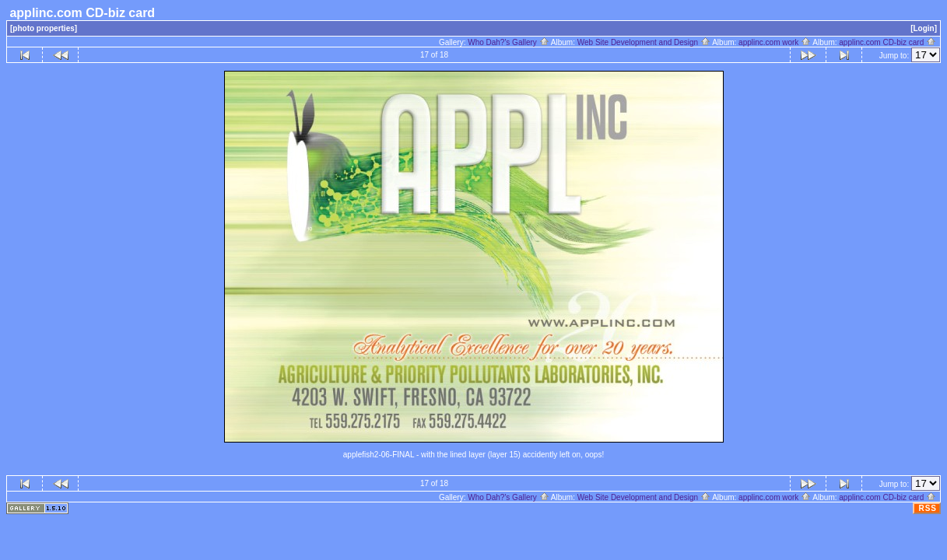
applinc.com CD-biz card (887, 42)
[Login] (924, 28)
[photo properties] (44, 28)
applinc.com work (775, 42)
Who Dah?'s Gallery (508, 42)
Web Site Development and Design (644, 42)
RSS (928, 508)
